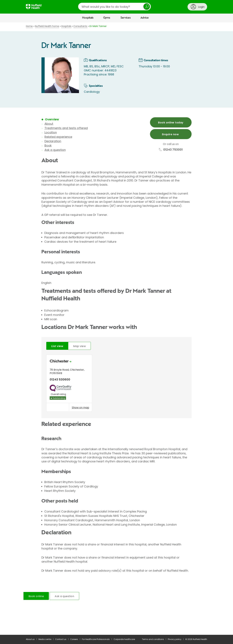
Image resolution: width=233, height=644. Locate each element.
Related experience (58, 137)
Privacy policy (175, 639)
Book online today (171, 123)
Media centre (45, 639)
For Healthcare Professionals (96, 639)
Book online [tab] (36, 596)
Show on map (80, 407)
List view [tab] (57, 346)
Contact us (61, 639)
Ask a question (55, 150)
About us (30, 639)
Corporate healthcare (124, 639)
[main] (116, 329)
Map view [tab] (79, 346)
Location (51, 132)
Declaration (53, 141)
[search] (114, 7)
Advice (145, 18)
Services (126, 18)
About (49, 124)
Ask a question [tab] (64, 596)
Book (48, 145)
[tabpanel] (116, 384)
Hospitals (88, 18)
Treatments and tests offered (66, 128)
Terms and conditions (153, 639)
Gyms (107, 18)
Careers (74, 639)
